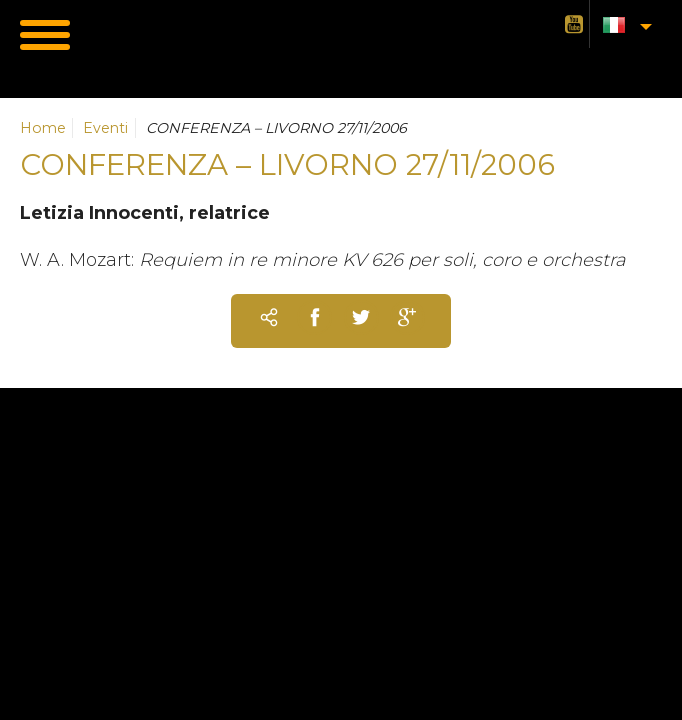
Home (43, 128)
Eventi (105, 128)
